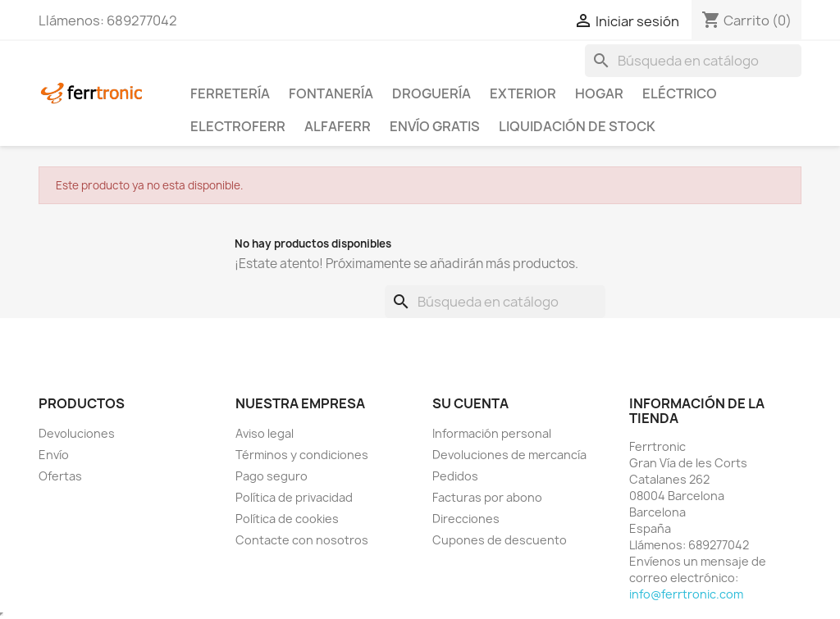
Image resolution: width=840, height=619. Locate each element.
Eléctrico (680, 93)
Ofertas (60, 476)
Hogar (599, 93)
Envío (54, 455)
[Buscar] (693, 61)
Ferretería (230, 93)
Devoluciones (77, 433)
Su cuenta (470, 403)
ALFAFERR (338, 126)
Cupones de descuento (500, 540)
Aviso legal (265, 433)
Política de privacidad (294, 497)
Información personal (492, 433)
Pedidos (455, 476)
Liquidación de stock (577, 126)
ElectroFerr (238, 126)
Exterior (523, 93)
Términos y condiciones (302, 455)
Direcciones (466, 519)
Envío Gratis (435, 126)
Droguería (431, 93)
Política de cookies (287, 519)
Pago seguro (272, 476)
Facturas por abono (487, 497)
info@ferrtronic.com (686, 594)
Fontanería (331, 93)
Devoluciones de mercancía (509, 455)
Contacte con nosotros (302, 540)
